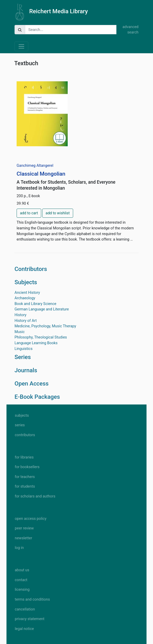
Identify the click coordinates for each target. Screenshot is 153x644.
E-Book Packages (37, 397)
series (20, 425)
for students (25, 486)
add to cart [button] (29, 213)
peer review (24, 528)
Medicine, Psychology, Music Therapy (45, 326)
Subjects (26, 282)
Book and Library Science (35, 304)
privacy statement (30, 619)
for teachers (25, 477)
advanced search (130, 30)
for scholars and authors (35, 496)
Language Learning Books (36, 343)
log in (19, 548)
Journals (26, 370)
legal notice (24, 629)
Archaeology (25, 298)
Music (20, 332)
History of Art (26, 321)
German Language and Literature (42, 309)
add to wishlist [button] (58, 213)
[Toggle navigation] (21, 46)
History (20, 315)
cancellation (25, 609)
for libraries (24, 457)
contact (21, 580)
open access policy (31, 519)
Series (23, 357)
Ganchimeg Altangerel (35, 166)
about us (22, 570)
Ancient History (27, 293)
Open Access (32, 383)
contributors (25, 435)
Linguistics (23, 349)
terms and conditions (32, 599)
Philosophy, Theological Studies (41, 337)
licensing (22, 590)
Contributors (31, 269)
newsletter (23, 538)
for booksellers (27, 467)
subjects (22, 416)
